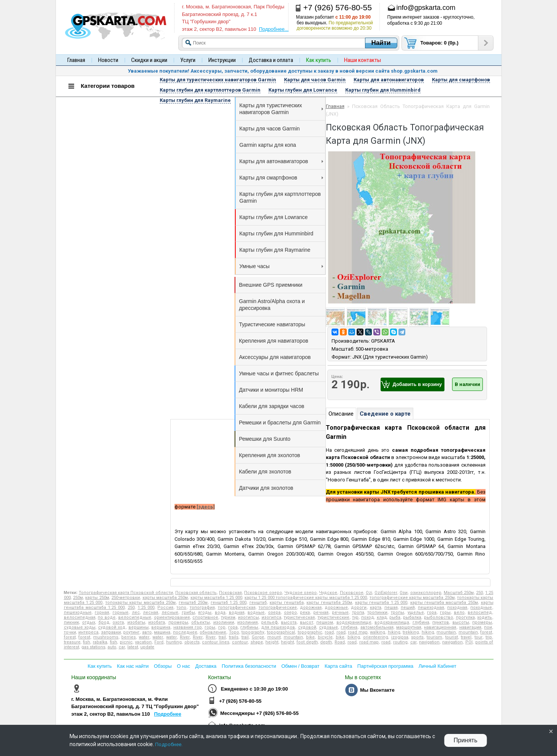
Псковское (352, 593)
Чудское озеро (301, 593)
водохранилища (392, 622)
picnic (126, 642)
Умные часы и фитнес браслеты (279, 373)
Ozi (369, 593)
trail (222, 637)
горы (445, 612)
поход (368, 617)
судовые (328, 627)
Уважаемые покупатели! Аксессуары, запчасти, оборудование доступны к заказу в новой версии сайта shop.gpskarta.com (283, 71)
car (413, 642)
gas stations (93, 647)
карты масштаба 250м (165, 598)
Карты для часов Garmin (270, 129)
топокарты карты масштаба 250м (140, 603)
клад (382, 617)
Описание (341, 414)
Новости (108, 60)
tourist (451, 637)
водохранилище (354, 622)
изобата (157, 622)
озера (274, 612)
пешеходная (431, 607)
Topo (234, 632)
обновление (213, 632)
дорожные (336, 607)
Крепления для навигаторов (274, 341)
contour (240, 642)
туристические (333, 617)
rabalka (100, 642)
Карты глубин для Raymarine (275, 250)
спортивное (205, 617)
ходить (485, 617)
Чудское (328, 593)
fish (86, 642)
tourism (434, 637)
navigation (429, 642)
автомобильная (377, 627)
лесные (170, 612)
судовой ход (112, 627)
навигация (470, 627)
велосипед (480, 612)
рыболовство (439, 617)
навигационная (440, 627)
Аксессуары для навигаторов (275, 357)
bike (310, 637)
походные (481, 607)
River (185, 637)
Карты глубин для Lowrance (274, 217)
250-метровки (126, 598)
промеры (178, 622)
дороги (359, 607)
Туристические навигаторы (272, 324)
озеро (290, 612)
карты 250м (97, 598)
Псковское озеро (263, 593)
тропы (398, 612)
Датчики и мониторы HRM (271, 390)
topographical (281, 632)
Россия (165, 607)
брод (104, 622)
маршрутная (409, 627)
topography (253, 632)
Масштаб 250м (459, 593)
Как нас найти (133, 666)
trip (489, 637)
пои (488, 627)
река (305, 612)
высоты (461, 622)
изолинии (224, 622)
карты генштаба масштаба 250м (444, 603)
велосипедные (135, 617)
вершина (161, 627)
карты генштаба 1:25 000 (381, 603)
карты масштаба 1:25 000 (216, 598)
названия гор (188, 627)
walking (378, 632)
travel (466, 637)
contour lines (216, 642)
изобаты (136, 622)
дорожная (311, 607)
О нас (183, 666)
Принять (466, 740)
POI (469, 642)
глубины (249, 627)
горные (121, 612)
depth (326, 642)
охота (118, 622)
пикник (71, 622)
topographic (310, 632)
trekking (411, 632)
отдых (89, 622)
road (329, 632)
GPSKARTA (383, 341)
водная (237, 612)
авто (147, 632)
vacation (143, 642)
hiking (394, 632)
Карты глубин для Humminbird (277, 233)
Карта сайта (338, 666)
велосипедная (80, 617)
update (147, 647)
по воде (107, 617)
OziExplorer (386, 593)
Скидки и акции (149, 60)
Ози (404, 593)
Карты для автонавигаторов (281, 161)
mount (274, 637)
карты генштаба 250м (329, 603)
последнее (185, 632)
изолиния (248, 622)
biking (354, 637)
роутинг (131, 632)
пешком (325, 622)
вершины (139, 627)
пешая (391, 607)
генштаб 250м (193, 603)
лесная (151, 612)
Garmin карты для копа (268, 145)
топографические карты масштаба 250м (412, 598)
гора (432, 612)
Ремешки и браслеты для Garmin (280, 422)
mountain (446, 632)
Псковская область (196, 593)
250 (479, 593)
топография (202, 607)
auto (112, 647)
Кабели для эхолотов (265, 472)
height (272, 642)
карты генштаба (286, 603)
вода (220, 612)
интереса (88, 632)
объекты (201, 622)
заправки (111, 632)
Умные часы (281, 266)
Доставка (206, 666)
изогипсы (248, 617)
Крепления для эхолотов (270, 455)
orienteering (376, 637)
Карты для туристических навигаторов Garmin (281, 109)
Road (340, 642)
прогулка (465, 617)
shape (257, 642)
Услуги (188, 60)
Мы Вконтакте (377, 690)
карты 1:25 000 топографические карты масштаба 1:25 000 (306, 598)
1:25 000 (146, 607)
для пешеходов (278, 627)
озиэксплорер (426, 593)
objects (192, 642)
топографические (278, 607)
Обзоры (163, 666)
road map (358, 632)
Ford (159, 642)
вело (459, 612)
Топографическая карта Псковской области (126, 593)
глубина (421, 622)
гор (222, 627)
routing (400, 642)
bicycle (325, 637)
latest (133, 647)
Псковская (230, 593)
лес (136, 612)
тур (355, 617)
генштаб (258, 603)
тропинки (377, 612)
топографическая (237, 607)
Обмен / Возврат (300, 666)
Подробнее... (274, 29)
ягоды (205, 612)
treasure (72, 642)
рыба (395, 617)
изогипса (271, 617)
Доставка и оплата (271, 60)
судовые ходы (80, 627)
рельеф (270, 622)
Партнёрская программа (385, 666)
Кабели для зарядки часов (272, 406)
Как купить (100, 666)
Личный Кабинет (437, 666)
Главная (76, 60)
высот (307, 622)
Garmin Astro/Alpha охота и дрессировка (272, 305)
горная (102, 612)
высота (289, 622)
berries (129, 637)
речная (321, 612)
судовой (307, 627)
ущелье (416, 612)
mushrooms (106, 637)
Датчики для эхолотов (266, 488)
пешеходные (78, 612)
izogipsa (400, 637)
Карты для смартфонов (281, 178)
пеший (408, 607)
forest (486, 632)
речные (340, 612)
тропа (358, 612)
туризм (228, 617)
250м (78, 598)
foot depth (307, 642)
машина (162, 632)
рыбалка (412, 617)
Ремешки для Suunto (265, 439)
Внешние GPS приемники (271, 285)
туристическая (299, 617)
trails (234, 637)
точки (70, 632)
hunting (174, 642)
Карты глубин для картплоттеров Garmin (280, 197)
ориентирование (172, 617)
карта (376, 607)
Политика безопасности (249, 666)
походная (457, 607)
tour (478, 637)
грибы (188, 612)
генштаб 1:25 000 (229, 603)
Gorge (258, 637)
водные (256, 612)
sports (417, 637)
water (144, 637)
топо (181, 607)
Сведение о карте (385, 414)
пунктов (441, 622)
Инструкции (222, 60)
